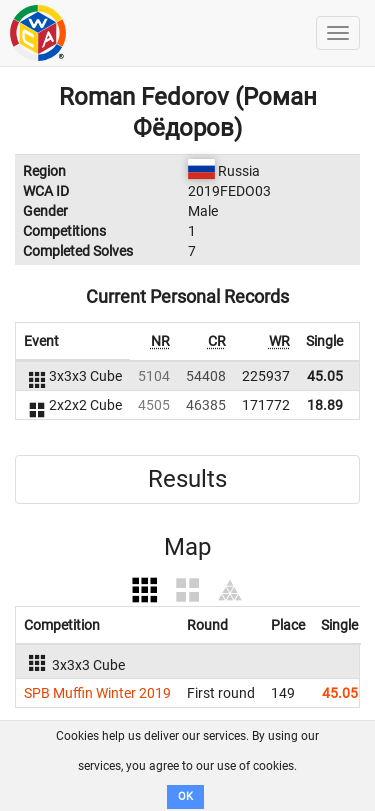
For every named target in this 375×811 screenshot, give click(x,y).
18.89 (325, 405)
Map (187, 547)
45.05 (325, 376)
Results (187, 479)
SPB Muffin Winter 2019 (97, 693)
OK (185, 796)
